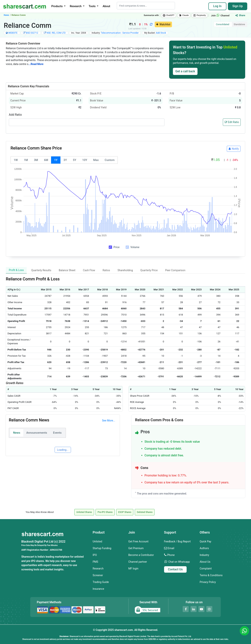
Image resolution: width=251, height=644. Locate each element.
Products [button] (57, 6)
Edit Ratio (232, 122)
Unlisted (98, 541)
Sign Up (238, 6)
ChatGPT (169, 15)
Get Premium (136, 548)
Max (96, 160)
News (17, 433)
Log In (217, 6)
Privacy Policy (208, 582)
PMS (95, 562)
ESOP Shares (125, 512)
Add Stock (161, 33)
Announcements (37, 433)
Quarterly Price (149, 270)
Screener (98, 575)
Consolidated (223, 24)
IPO (95, 555)
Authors (204, 548)
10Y (85, 160)
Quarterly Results (41, 270)
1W (16, 160)
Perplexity (199, 15)
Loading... (63, 450)
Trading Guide (101, 582)
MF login (133, 569)
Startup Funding (102, 548)
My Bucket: (155, 33)
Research (98, 569)
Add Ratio (15, 115)
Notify (234, 149)
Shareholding (125, 270)
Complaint (206, 569)
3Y (65, 160)
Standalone (239, 24)
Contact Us (175, 569)
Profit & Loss (16, 270)
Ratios (106, 270)
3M (36, 160)
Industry (204, 555)
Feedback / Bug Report (177, 541)
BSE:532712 (32, 33)
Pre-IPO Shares (105, 512)
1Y (56, 160)
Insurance (98, 589)
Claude (184, 15)
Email (171, 548)
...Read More (36, 64)
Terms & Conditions (211, 575)
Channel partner (138, 562)
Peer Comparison (175, 270)
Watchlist (163, 24)
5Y (75, 160)
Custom (110, 160)
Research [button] (76, 6)
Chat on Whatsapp (179, 562)
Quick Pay (206, 541)
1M (26, 160)
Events (57, 433)
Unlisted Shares (84, 512)
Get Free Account (138, 541)
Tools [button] (92, 6)
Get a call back (185, 71)
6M (46, 160)
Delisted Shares (145, 512)
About (106, 6)
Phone (171, 555)
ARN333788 (56, 550)
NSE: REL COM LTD (56, 33)
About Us (205, 562)
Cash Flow (89, 270)
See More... (109, 421)
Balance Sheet (67, 270)
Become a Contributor (141, 555)
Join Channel (220, 15)
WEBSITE (13, 33)
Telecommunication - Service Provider (120, 33)
